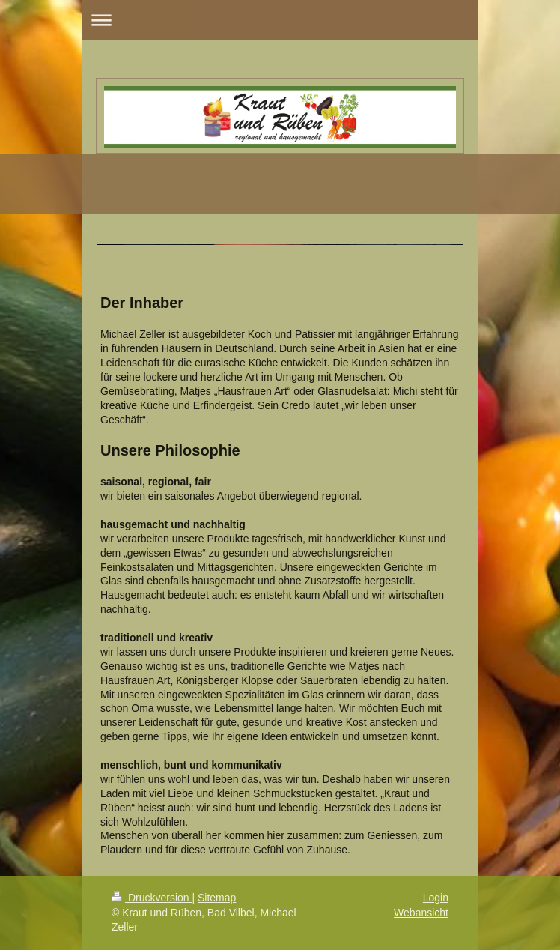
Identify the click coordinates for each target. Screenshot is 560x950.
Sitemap (217, 898)
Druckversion (152, 898)
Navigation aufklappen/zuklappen (280, 20)
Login (436, 898)
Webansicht (421, 913)
